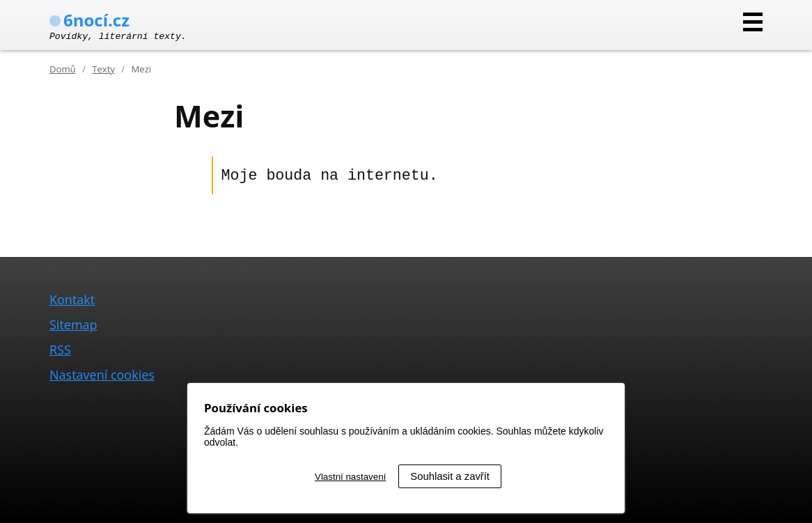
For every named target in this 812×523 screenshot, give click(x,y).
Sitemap (73, 325)
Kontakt (72, 299)
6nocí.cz (89, 20)
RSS (60, 350)
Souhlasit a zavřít (450, 476)
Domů (63, 69)
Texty (103, 69)
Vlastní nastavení (350, 477)
